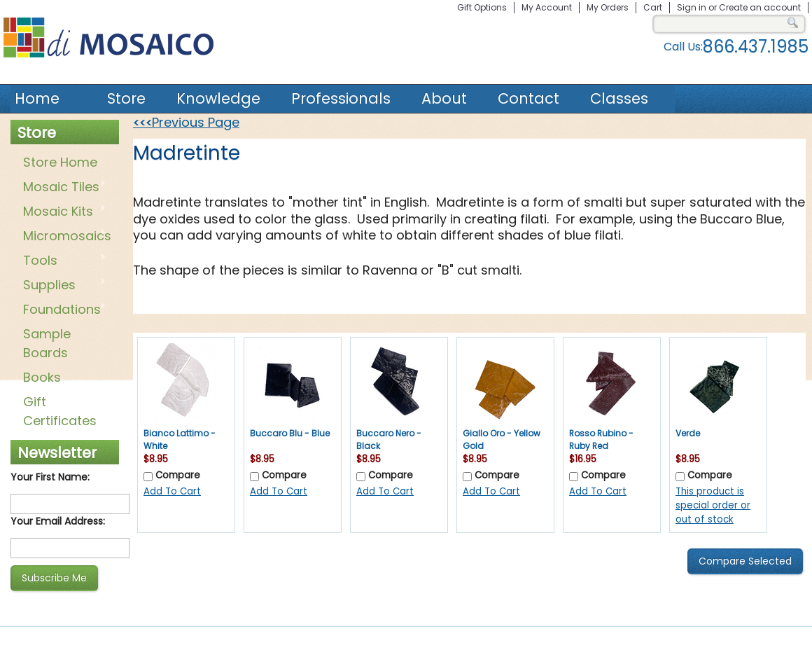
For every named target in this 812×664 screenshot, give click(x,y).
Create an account (760, 7)
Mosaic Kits (62, 212)
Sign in (692, 7)
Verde (688, 433)
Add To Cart (172, 491)
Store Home (60, 162)
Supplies (62, 286)
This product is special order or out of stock (713, 505)
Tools (62, 261)
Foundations (62, 310)
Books (42, 377)
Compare (178, 475)
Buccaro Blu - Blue (290, 433)
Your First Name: (50, 477)
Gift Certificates (60, 411)
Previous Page (186, 122)
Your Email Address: (58, 521)
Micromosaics (64, 237)
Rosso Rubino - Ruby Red (601, 440)
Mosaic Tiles (62, 188)
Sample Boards (47, 343)
